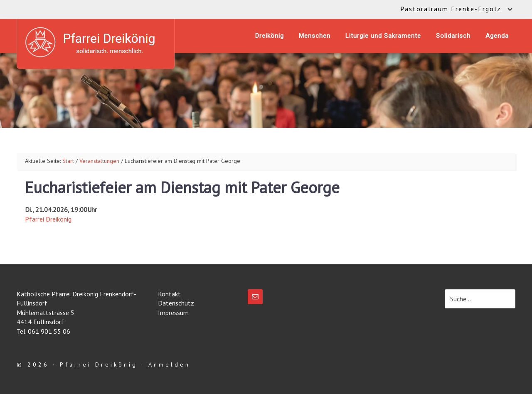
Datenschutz (176, 303)
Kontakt (169, 294)
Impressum (173, 313)
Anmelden (169, 364)
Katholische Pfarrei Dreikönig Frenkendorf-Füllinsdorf (96, 42)
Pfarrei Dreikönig (48, 219)
